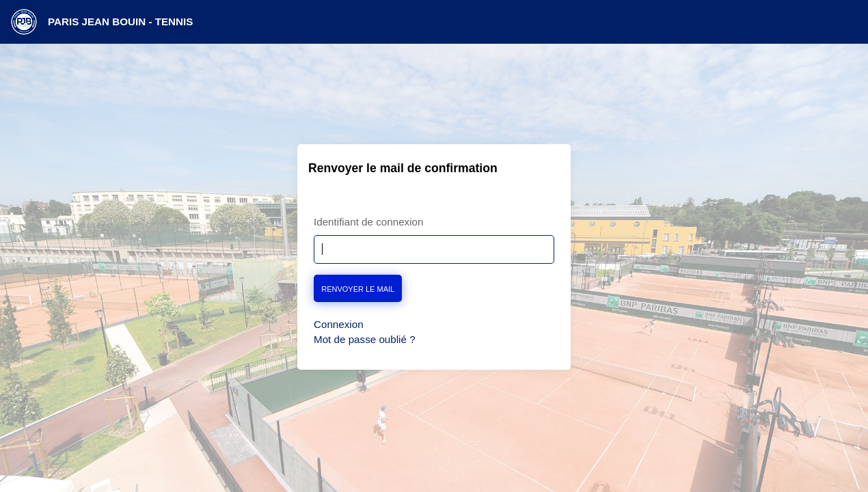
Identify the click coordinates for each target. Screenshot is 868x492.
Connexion (339, 324)
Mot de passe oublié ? (365, 339)
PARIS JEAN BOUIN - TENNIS (120, 22)
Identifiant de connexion (368, 222)
